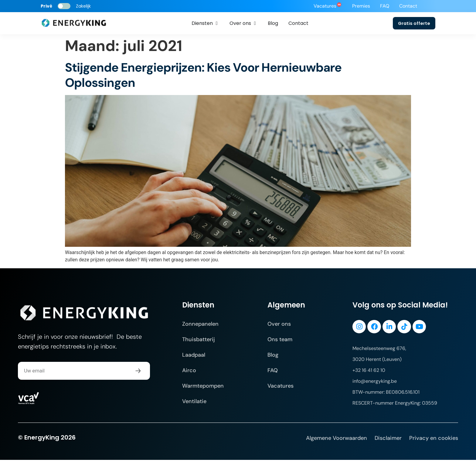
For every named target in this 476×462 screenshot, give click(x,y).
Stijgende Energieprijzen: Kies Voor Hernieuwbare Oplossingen (203, 76)
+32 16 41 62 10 (369, 372)
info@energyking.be (375, 383)
